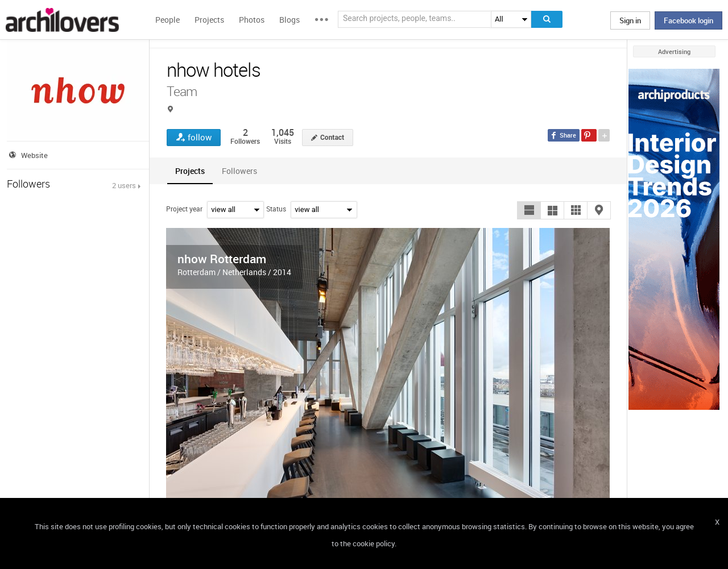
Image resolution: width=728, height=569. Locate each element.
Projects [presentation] (190, 171)
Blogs (289, 20)
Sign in (630, 20)
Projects (209, 20)
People (167, 20)
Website (34, 155)
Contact (332, 138)
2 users (124, 185)
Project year (184, 209)
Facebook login (688, 20)
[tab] (190, 171)
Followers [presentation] (239, 171)
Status (276, 209)
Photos (252, 20)
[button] (529, 210)
